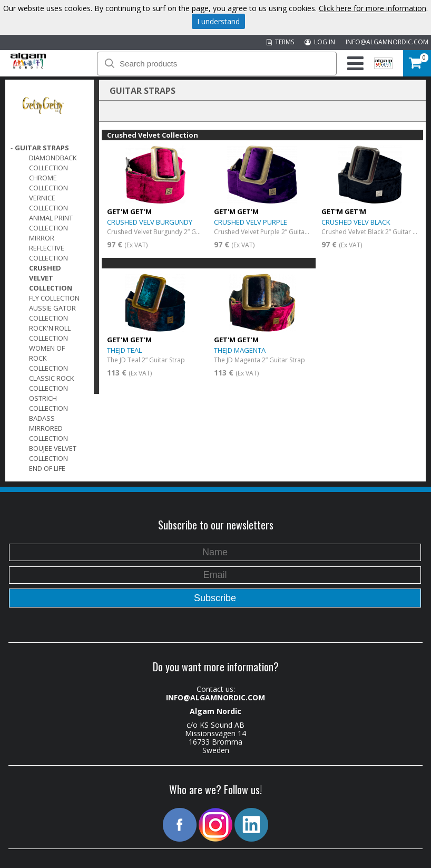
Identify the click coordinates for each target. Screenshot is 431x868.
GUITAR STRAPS (42, 148)
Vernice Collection (48, 203)
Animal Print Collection (51, 223)
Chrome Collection (48, 183)
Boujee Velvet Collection (53, 453)
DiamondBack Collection (53, 163)
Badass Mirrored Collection (48, 428)
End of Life (47, 468)
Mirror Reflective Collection (48, 248)
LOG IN (320, 42)
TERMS (280, 42)
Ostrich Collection (48, 403)
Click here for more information (373, 8)
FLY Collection (54, 298)
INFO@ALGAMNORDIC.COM (387, 42)
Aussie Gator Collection (52, 313)
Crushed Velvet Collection (51, 278)
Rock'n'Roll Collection (50, 333)
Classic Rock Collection (52, 383)
